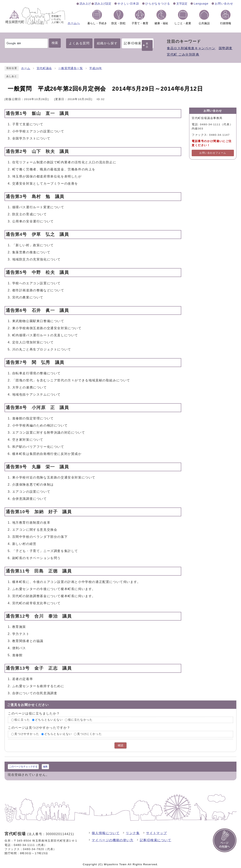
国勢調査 (226, 48)
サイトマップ (157, 833)
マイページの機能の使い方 (113, 840)
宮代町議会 (44, 68)
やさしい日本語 (128, 4)
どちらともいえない (49, 720)
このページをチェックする (23, 767)
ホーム (26, 68)
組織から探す (107, 43)
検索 (55, 43)
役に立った (22, 720)
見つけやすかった (27, 734)
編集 (45, 767)
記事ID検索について (156, 840)
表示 (147, 45)
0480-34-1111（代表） (30, 845)
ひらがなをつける (158, 4)
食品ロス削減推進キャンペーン (191, 48)
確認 (120, 745)
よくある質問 (79, 43)
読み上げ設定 (103, 4)
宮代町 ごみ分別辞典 (183, 54)
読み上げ (85, 4)
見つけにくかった (89, 734)
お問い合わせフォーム (213, 153)
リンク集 (133, 833)
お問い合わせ (224, 4)
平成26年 (96, 68)
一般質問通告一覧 (71, 68)
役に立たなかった (80, 720)
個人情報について (106, 833)
